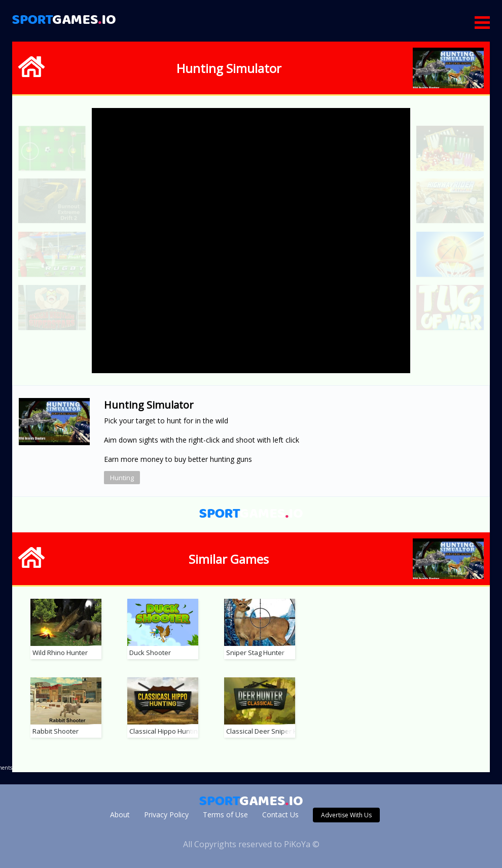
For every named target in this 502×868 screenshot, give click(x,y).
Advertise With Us (346, 815)
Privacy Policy (166, 815)
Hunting (122, 478)
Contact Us (280, 815)
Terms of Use (225, 815)
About (120, 815)
